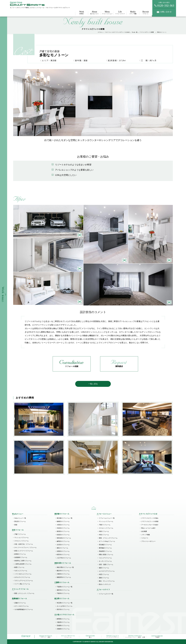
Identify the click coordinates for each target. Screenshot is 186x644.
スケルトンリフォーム (21, 541)
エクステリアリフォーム (107, 571)
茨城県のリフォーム (63, 626)
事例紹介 (82, 12)
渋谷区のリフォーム (63, 528)
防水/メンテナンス (105, 584)
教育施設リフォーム (105, 548)
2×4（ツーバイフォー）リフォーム (25, 547)
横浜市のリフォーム (63, 571)
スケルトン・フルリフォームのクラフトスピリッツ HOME (114, 32)
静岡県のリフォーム (63, 619)
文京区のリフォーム (63, 545)
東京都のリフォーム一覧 (65, 518)
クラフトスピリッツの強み (150, 518)
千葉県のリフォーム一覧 (65, 587)
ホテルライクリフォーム (22, 577)
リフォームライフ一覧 (106, 594)
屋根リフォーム (104, 578)
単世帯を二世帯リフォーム (23, 561)
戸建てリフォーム (20, 534)
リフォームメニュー (107, 12)
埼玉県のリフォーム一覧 (65, 603)
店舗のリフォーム (20, 603)
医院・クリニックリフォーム (108, 538)
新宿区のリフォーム (63, 531)
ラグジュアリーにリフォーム (24, 581)
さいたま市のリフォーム (65, 606)
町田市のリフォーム (63, 555)
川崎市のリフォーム (63, 574)
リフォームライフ (120, 12)
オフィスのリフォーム (21, 606)
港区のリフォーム (62, 548)
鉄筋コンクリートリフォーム (24, 551)
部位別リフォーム (20, 521)
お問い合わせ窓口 (164, 4)
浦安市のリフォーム (63, 590)
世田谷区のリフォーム (64, 538)
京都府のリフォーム (63, 629)
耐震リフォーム (19, 567)
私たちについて (94, 12)
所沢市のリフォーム (63, 609)
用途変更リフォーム (105, 551)
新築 (16, 525)
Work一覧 (135, 32)
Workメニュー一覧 (20, 518)
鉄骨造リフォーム (20, 554)
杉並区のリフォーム (63, 535)
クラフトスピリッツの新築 (147, 32)
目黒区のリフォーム (63, 551)
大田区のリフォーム (63, 525)
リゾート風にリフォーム (22, 584)
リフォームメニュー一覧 (107, 518)
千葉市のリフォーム (63, 593)
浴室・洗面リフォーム (106, 565)
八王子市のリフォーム (64, 558)
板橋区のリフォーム (63, 521)
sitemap (94, 508)
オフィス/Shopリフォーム (107, 541)
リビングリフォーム (105, 558)
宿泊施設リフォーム (105, 545)
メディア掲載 (133, 12)
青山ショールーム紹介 (148, 528)
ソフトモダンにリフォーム (23, 574)
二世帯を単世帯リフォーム (23, 564)
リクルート (146, 12)
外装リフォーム (104, 535)
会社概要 (144, 531)
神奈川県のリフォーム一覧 (65, 567)
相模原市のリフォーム (64, 577)
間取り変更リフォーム (106, 555)
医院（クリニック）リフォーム (24, 593)
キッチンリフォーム (105, 561)
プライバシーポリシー (148, 541)
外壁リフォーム (104, 574)
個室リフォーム (104, 568)
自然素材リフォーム (21, 557)
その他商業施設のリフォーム (24, 609)
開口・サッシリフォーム (107, 581)
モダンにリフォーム (21, 571)
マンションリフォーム (21, 538)
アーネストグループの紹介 (150, 525)
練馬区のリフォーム (63, 541)
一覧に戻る (93, 384)
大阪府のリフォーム (63, 622)
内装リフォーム (104, 531)
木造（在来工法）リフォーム (24, 544)
